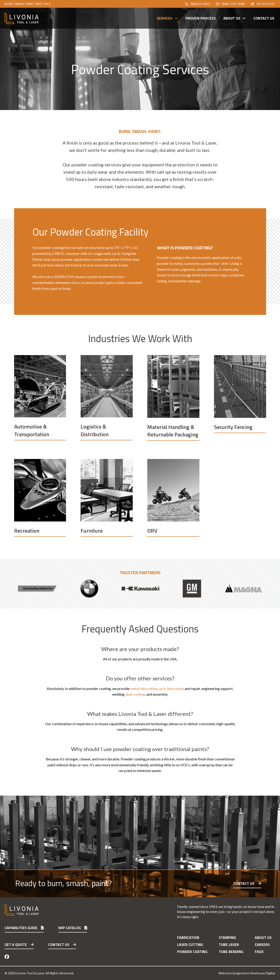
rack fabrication (171, 688)
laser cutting (135, 694)
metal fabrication (144, 688)
